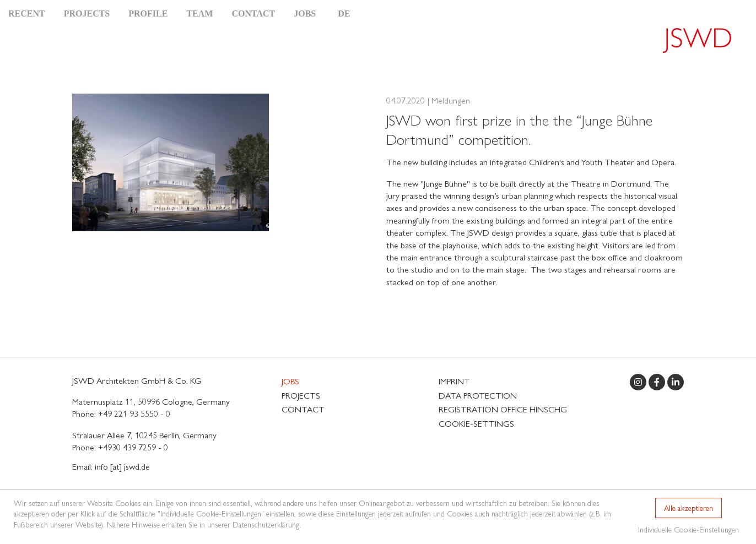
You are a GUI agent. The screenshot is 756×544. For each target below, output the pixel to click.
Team (199, 13)
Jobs (305, 13)
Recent (27, 13)
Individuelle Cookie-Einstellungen (688, 529)
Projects (87, 13)
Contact (253, 13)
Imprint (454, 381)
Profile (148, 13)
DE (344, 13)
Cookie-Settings (476, 423)
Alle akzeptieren (688, 508)
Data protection (478, 395)
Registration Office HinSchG (503, 409)
